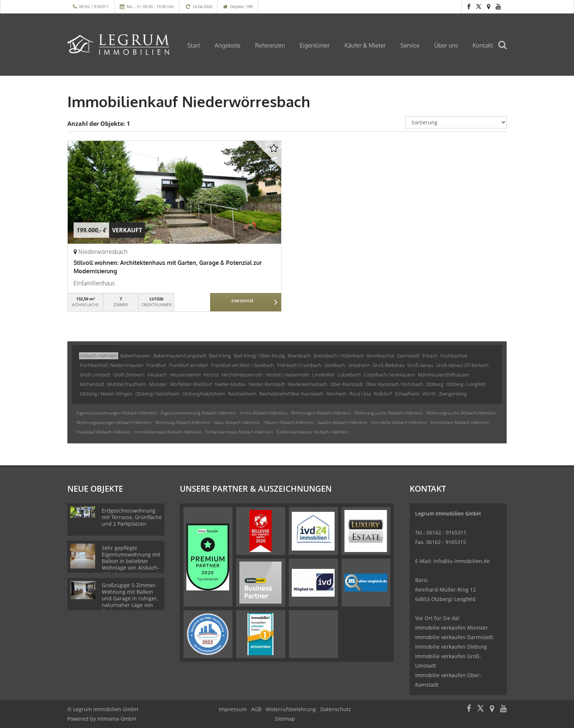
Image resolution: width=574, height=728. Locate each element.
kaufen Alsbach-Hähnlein (342, 422)
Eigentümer (315, 45)
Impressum (233, 709)
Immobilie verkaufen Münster (452, 628)
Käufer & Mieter (365, 45)
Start (194, 45)
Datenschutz (336, 709)
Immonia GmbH (117, 719)
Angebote (228, 45)
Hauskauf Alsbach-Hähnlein (104, 432)
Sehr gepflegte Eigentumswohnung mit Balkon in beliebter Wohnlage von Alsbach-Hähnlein (131, 561)
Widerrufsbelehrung (291, 709)
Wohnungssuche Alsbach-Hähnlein (461, 413)
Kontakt (483, 45)
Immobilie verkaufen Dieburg (451, 647)
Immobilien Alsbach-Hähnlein (460, 422)
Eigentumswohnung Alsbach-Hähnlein (198, 413)
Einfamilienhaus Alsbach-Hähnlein (239, 432)
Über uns (446, 45)
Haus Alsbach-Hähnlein (237, 422)
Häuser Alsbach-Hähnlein (289, 422)
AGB (256, 709)
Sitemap (285, 719)
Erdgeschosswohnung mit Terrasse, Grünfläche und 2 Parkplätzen (132, 517)
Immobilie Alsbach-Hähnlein (399, 422)
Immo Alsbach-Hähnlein (264, 413)
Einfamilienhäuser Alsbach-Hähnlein (313, 432)
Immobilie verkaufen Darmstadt (454, 637)
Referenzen (270, 45)
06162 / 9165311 (94, 6)
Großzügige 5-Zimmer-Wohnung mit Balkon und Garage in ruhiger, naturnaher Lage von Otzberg (130, 598)
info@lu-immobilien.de (462, 561)
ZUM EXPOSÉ (243, 303)
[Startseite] (118, 45)
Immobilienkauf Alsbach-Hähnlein (168, 432)
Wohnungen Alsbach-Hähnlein (321, 413)
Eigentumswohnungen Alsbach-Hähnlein (117, 413)
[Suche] (506, 50)
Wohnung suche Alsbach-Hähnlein (389, 413)
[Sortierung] (456, 122)
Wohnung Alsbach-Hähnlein (183, 422)
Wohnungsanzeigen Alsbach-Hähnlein (114, 422)
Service (410, 45)
